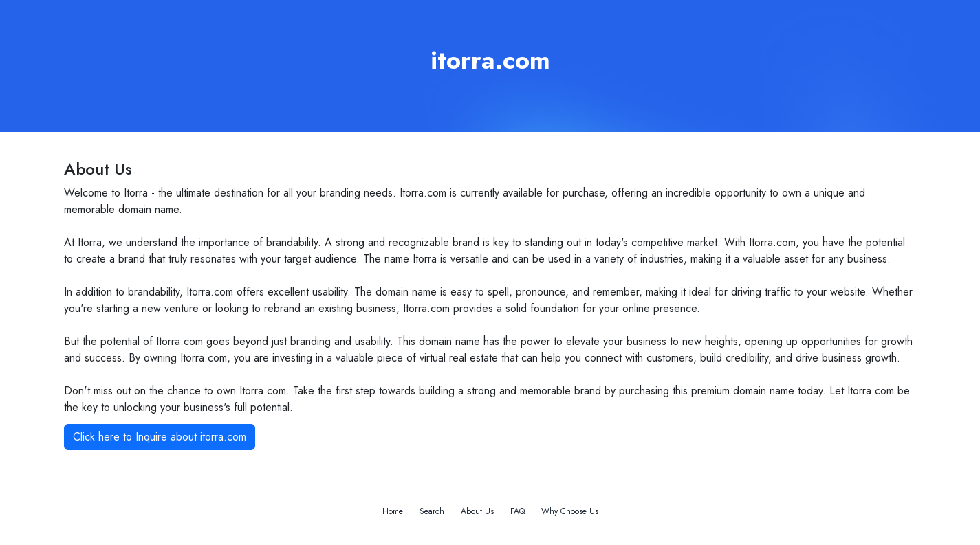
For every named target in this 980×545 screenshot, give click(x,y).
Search (432, 511)
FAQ (518, 511)
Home (393, 511)
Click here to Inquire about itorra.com (160, 437)
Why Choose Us (570, 511)
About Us (477, 511)
